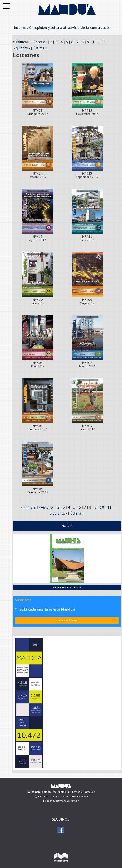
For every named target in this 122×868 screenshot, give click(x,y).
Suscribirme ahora (67, 620)
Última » (40, 48)
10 (94, 42)
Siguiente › (21, 48)
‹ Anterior (39, 42)
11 (102, 42)
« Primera (21, 42)
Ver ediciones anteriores (67, 587)
